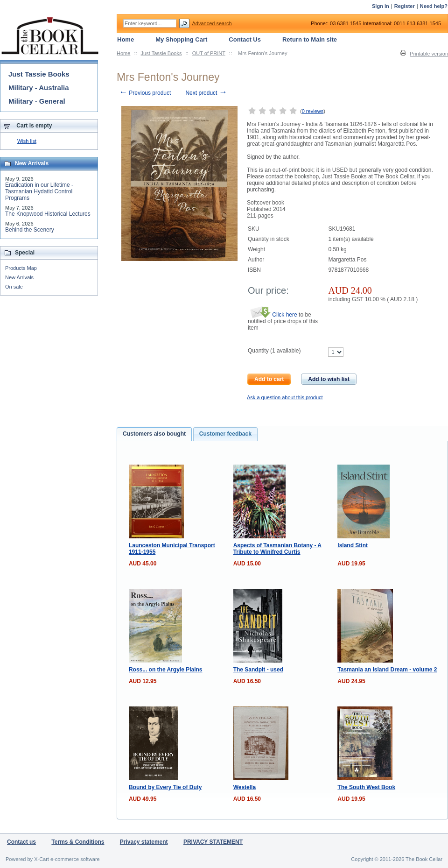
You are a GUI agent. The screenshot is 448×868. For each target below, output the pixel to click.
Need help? (434, 6)
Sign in (381, 6)
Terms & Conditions (78, 842)
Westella (245, 787)
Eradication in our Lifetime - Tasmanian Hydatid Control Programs (39, 191)
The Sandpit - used (258, 670)
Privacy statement (144, 842)
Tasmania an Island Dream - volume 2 (387, 670)
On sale (14, 287)
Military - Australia (38, 88)
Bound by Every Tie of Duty (165, 787)
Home (123, 53)
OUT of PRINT (209, 53)
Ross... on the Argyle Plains (166, 670)
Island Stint (353, 545)
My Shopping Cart (181, 39)
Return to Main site (310, 39)
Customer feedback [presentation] (225, 434)
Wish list (27, 141)
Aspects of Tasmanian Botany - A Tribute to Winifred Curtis (277, 549)
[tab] (154, 434)
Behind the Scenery (30, 230)
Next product (206, 93)
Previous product (145, 93)
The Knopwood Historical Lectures (48, 214)
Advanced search (212, 23)
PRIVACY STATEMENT (213, 842)
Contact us (21, 842)
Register (405, 6)
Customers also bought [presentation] (154, 434)
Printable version (429, 54)
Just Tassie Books (161, 53)
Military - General (37, 101)
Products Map (21, 268)
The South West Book (366, 787)
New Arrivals (19, 277)
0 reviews (313, 111)
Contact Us (245, 39)
